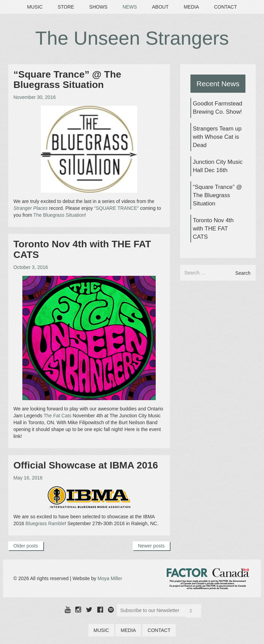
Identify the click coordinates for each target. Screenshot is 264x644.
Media (191, 7)
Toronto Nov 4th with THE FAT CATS (82, 249)
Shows (98, 7)
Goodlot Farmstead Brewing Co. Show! (218, 108)
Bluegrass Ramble (45, 523)
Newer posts (151, 546)
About (160, 7)
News (130, 7)
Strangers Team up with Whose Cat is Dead (217, 137)
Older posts (26, 546)
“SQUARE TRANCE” (117, 208)
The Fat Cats (58, 416)
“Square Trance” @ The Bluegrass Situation (67, 80)
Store (66, 7)
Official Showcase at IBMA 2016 (86, 465)
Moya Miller (110, 578)
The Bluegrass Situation (59, 215)
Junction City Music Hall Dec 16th (218, 166)
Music (35, 7)
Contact (226, 7)
